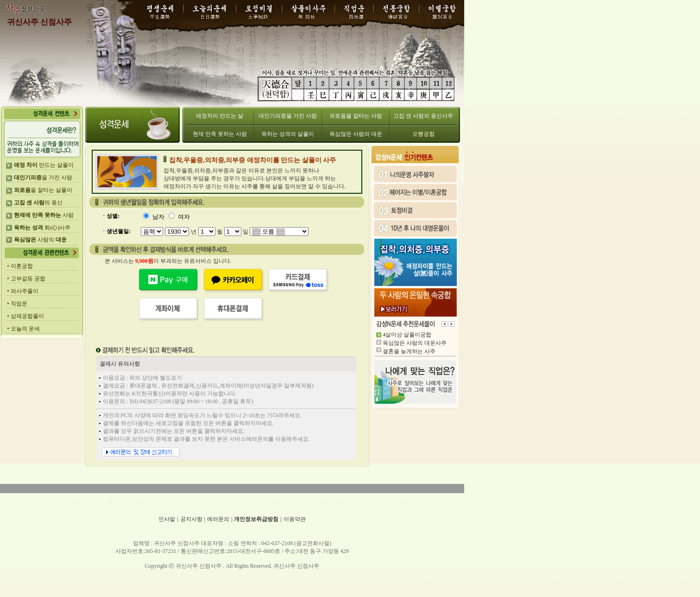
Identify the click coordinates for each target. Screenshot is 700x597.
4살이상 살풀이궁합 (407, 335)
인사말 (167, 519)
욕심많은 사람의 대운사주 (415, 343)
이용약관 (295, 519)
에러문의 (218, 519)
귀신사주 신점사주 (39, 22)
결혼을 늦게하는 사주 (409, 351)
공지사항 (191, 519)
